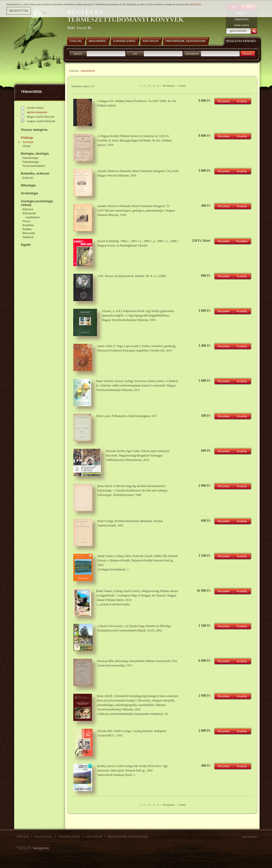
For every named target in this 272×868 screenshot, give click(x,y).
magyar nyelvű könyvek (41, 121)
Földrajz (27, 138)
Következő (169, 86)
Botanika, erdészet (35, 173)
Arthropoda (29, 213)
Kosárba (242, 101)
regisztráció (241, 19)
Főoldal (23, 837)
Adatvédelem (250, 837)
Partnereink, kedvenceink (128, 837)
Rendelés (242, 241)
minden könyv (35, 108)
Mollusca (28, 209)
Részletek (224, 101)
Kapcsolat (94, 837)
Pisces (26, 221)
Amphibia (28, 225)
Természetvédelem (34, 166)
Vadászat (28, 237)
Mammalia (29, 233)
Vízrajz (27, 146)
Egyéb (26, 245)
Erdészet (28, 178)
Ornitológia (29, 193)
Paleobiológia (31, 162)
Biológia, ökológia (35, 154)
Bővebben (196, 3)
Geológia (28, 142)
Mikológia (28, 185)
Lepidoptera (33, 217)
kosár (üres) (242, 25)
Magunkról (44, 837)
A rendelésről (69, 837)
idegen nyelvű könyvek (41, 117)
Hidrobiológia (30, 158)
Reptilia (27, 229)
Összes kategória (34, 130)
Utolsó (182, 86)
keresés (248, 54)
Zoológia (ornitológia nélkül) (37, 203)
